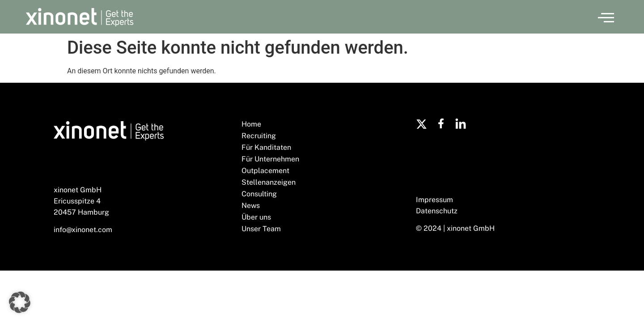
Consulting (259, 194)
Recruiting (259, 136)
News (251, 205)
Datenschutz (437, 211)
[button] (606, 17)
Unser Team (261, 229)
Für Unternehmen (270, 159)
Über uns (256, 217)
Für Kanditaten (266, 147)
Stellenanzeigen (269, 182)
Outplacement (265, 171)
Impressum (434, 200)
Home (251, 124)
